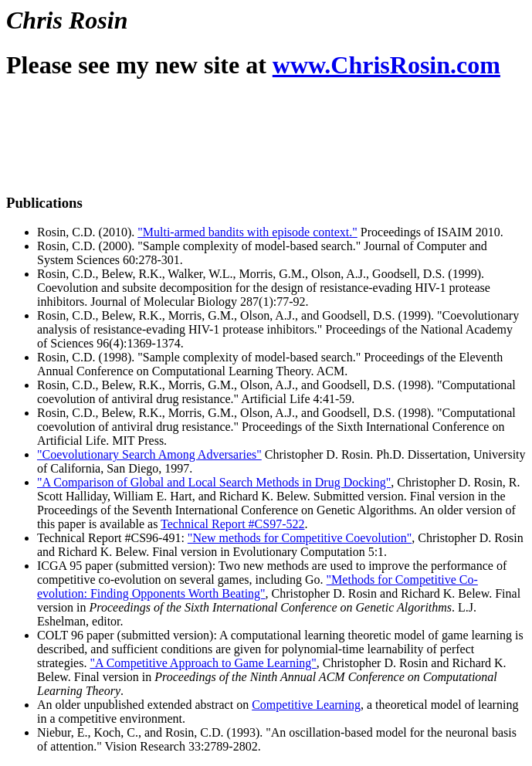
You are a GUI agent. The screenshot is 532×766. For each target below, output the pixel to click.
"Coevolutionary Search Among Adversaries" (149, 454)
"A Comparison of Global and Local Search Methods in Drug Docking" (214, 482)
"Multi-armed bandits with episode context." (247, 232)
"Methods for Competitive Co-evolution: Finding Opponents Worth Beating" (258, 586)
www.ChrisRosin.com (386, 65)
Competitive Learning (306, 705)
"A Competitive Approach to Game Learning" (203, 663)
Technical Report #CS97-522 (232, 524)
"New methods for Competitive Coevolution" (300, 538)
